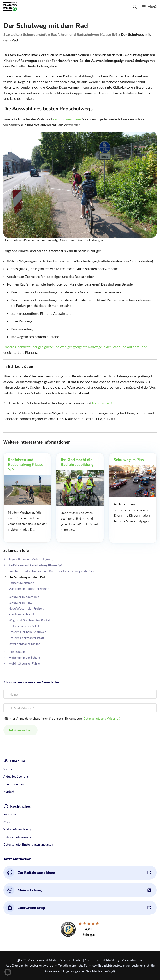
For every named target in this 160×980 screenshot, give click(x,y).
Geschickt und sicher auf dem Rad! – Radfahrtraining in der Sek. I (52, 571)
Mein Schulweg (24, 890)
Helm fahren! (102, 403)
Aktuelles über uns (16, 776)
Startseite (11, 35)
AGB (6, 822)
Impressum (11, 814)
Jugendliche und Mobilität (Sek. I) (31, 559)
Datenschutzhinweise (18, 837)
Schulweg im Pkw (20, 603)
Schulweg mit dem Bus (24, 597)
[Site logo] (10, 6)
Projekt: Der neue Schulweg (27, 632)
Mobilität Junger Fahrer (25, 663)
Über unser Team (15, 784)
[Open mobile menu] (149, 7)
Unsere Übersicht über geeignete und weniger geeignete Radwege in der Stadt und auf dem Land (75, 347)
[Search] (135, 7)
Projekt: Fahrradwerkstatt (26, 638)
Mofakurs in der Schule (24, 657)
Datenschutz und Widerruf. (102, 718)
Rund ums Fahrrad (21, 614)
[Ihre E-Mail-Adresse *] (80, 708)
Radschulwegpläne (21, 583)
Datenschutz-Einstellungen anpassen (28, 844)
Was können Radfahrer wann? (29, 589)
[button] (8, 972)
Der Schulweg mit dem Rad (27, 577)
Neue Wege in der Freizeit (26, 608)
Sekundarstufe (35, 35)
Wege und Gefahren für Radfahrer (32, 620)
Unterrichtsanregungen (24, 644)
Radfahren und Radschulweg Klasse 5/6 (84, 35)
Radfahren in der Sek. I (24, 626)
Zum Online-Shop (25, 908)
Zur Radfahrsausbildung (30, 873)
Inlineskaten (17, 652)
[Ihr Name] (80, 694)
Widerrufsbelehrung (17, 829)
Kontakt (9, 791)
